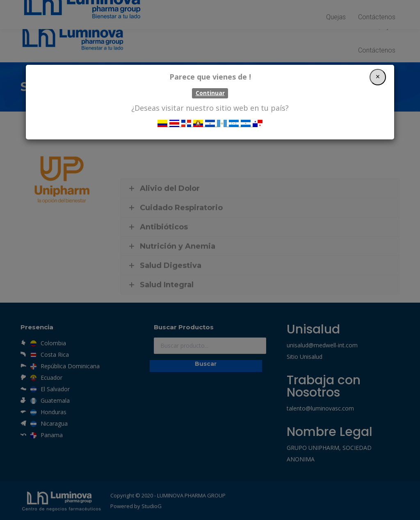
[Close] (378, 75)
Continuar (210, 91)
